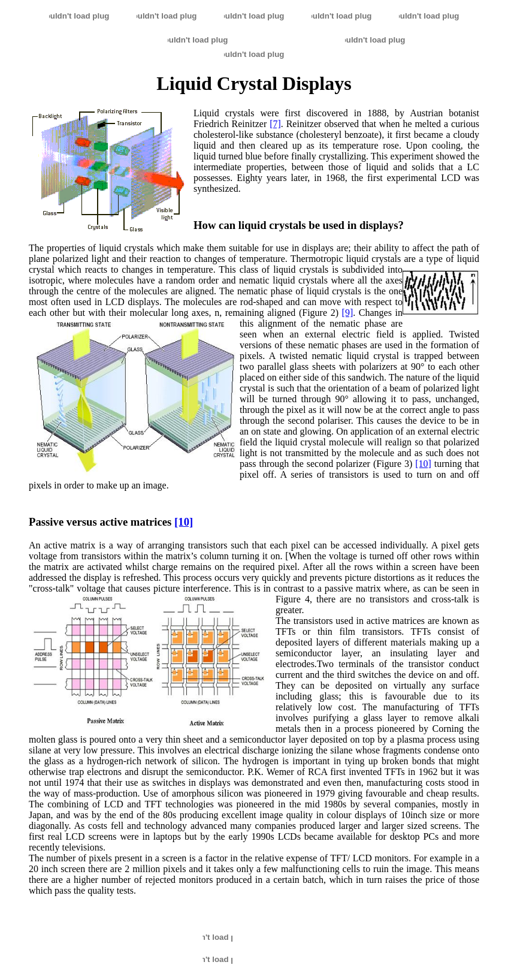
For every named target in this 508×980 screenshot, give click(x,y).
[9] (348, 313)
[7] (275, 124)
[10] (423, 464)
